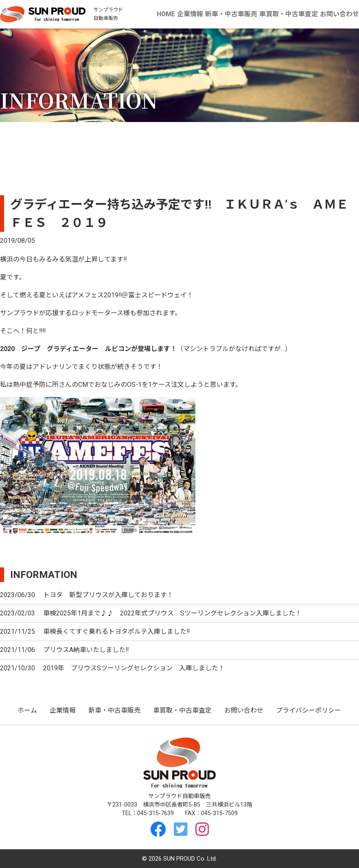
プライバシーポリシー (309, 710)
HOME (166, 14)
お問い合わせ (339, 14)
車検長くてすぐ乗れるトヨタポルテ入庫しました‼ (116, 631)
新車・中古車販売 (231, 14)
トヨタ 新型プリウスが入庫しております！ (108, 595)
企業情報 (190, 14)
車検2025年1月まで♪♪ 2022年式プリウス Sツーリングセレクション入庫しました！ (172, 613)
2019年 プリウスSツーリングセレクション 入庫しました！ (134, 668)
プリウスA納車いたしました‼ (86, 650)
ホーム (27, 710)
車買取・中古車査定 (289, 14)
